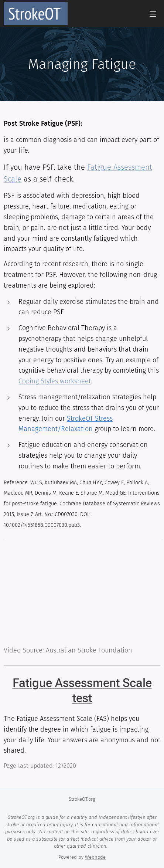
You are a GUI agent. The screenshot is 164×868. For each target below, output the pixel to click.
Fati (93, 167)
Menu (153, 14)
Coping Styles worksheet (55, 381)
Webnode (95, 857)
